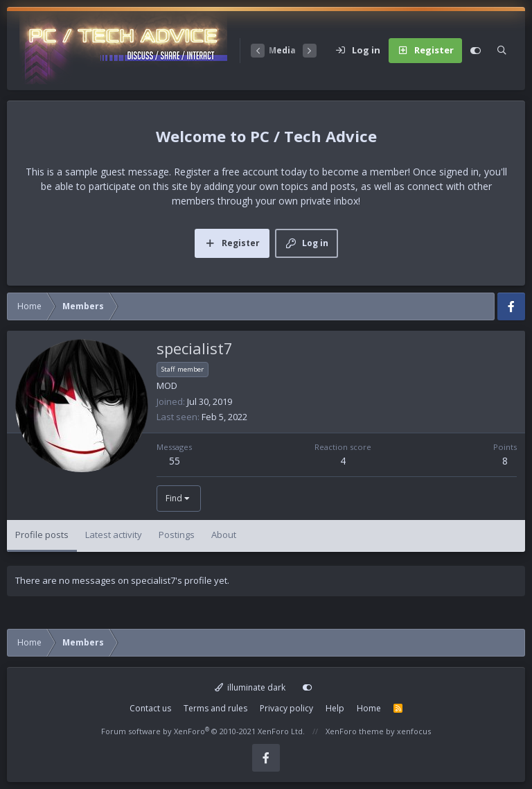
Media (282, 50)
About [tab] (224, 535)
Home (369, 708)
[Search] (502, 51)
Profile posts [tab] (42, 535)
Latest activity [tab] (114, 535)
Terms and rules (215, 708)
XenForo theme (355, 731)
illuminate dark (250, 687)
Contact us (150, 708)
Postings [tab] (177, 535)
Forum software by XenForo (203, 731)
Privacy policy (286, 708)
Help (335, 708)
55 (175, 461)
